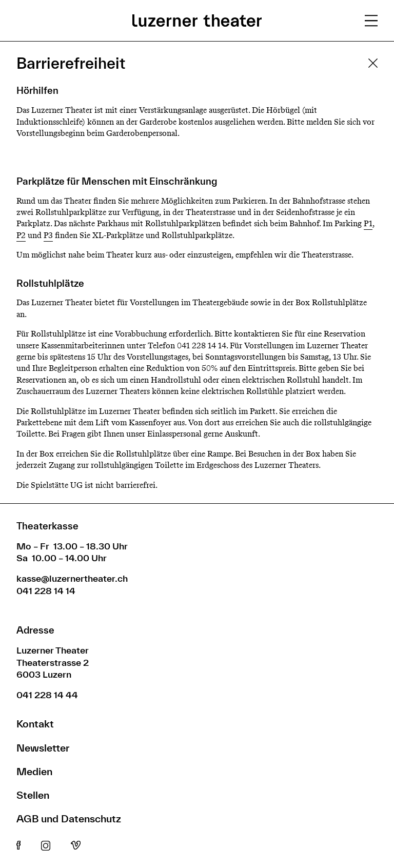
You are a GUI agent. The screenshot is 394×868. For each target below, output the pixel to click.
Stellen (33, 795)
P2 (21, 235)
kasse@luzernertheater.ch (72, 578)
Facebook (18, 846)
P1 (368, 223)
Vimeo (76, 846)
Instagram (46, 846)
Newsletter (43, 748)
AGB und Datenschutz (69, 818)
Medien (34, 771)
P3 (48, 235)
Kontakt (35, 724)
